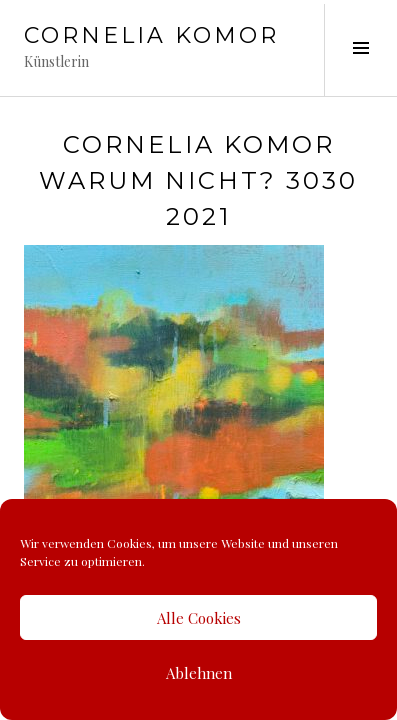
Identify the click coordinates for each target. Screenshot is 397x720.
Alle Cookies (199, 618)
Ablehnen (199, 673)
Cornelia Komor (151, 35)
